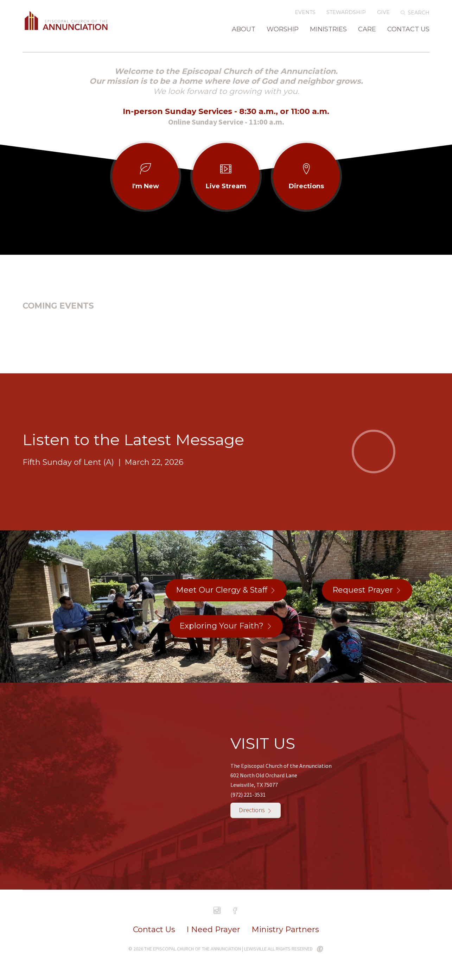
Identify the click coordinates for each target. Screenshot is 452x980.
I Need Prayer (213, 931)
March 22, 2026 (154, 464)
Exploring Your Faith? (221, 627)
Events (305, 17)
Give (383, 17)
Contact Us (408, 34)
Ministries (328, 34)
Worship (283, 34)
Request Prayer (363, 591)
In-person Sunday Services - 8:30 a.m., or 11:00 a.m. (226, 113)
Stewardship (346, 17)
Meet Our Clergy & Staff (222, 591)
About (244, 34)
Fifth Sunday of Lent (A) (68, 464)
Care (367, 34)
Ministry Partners (285, 931)
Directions (252, 811)
